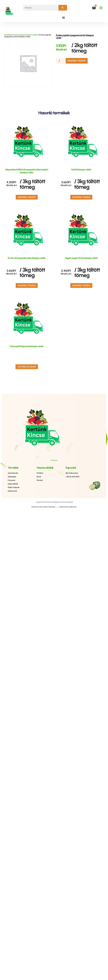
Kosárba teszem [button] (27, 197)
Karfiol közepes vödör (81, 170)
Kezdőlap (8, 35)
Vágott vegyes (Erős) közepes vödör (81, 258)
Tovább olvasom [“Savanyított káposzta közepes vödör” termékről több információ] (27, 367)
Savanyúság (18, 35)
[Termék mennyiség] (60, 61)
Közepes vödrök (31, 35)
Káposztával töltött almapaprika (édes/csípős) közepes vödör (27, 171)
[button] (64, 17)
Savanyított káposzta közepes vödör (27, 346)
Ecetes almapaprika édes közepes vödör (27, 258)
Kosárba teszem (77, 61)
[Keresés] (63, 8)
